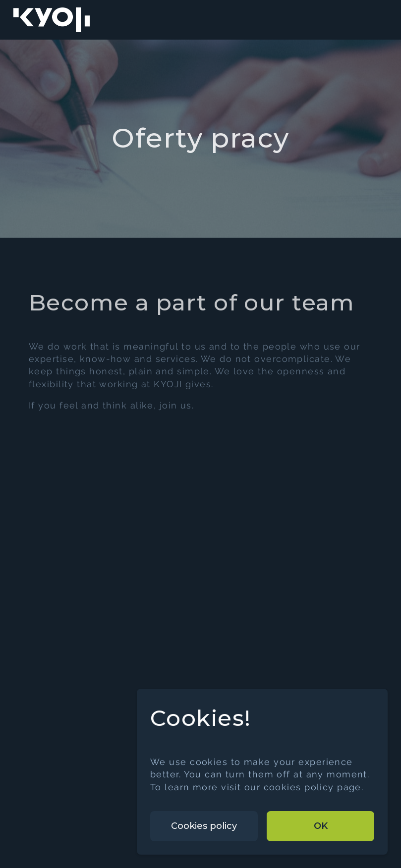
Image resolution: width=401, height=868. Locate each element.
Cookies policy (204, 826)
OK (321, 826)
